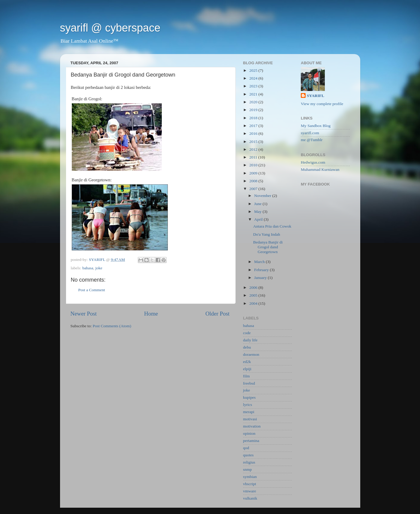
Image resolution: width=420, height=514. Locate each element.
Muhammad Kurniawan (320, 169)
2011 (254, 157)
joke (99, 268)
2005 (254, 295)
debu (247, 347)
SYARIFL (316, 96)
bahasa (88, 268)
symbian (250, 477)
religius (249, 462)
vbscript (250, 484)
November (263, 196)
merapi (249, 412)
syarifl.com (310, 133)
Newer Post (84, 314)
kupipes (249, 397)
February (262, 270)
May (258, 212)
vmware (250, 491)
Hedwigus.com (313, 162)
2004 (254, 303)
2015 (254, 142)
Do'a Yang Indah (267, 234)
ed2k (247, 362)
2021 (254, 94)
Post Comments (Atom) (112, 326)
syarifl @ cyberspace (110, 28)
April (259, 219)
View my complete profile (322, 104)
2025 (254, 70)
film (247, 376)
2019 (254, 110)
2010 (254, 165)
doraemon (251, 354)
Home (151, 314)
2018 (254, 118)
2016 (254, 133)
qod (246, 448)
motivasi (250, 419)
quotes (248, 455)
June (258, 204)
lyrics (248, 405)
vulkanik (250, 498)
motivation (252, 426)
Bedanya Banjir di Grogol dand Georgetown (268, 247)
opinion (249, 433)
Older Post (217, 314)
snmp (248, 469)
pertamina (251, 441)
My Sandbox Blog (316, 126)
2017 (254, 126)
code (247, 333)
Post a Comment (92, 290)
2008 (254, 181)
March (260, 262)
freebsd (249, 383)
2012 (254, 149)
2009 (254, 173)
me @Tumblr (312, 140)
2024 (254, 78)
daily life (250, 340)
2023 (254, 86)
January (261, 278)
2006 (254, 287)
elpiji (247, 369)
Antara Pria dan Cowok (272, 226)
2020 (254, 102)
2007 (254, 189)
